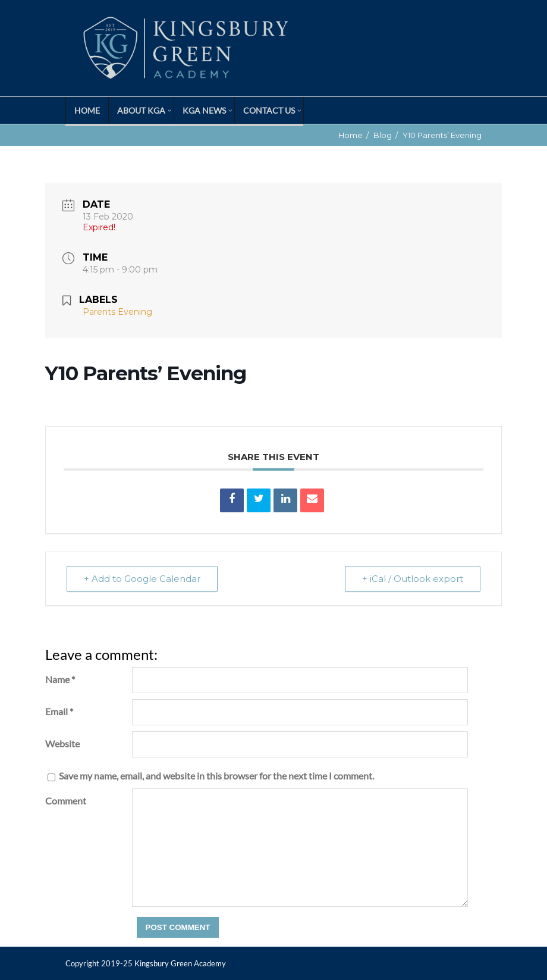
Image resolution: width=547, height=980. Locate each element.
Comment (66, 801)
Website (62, 743)
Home (87, 110)
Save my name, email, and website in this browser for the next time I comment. (216, 776)
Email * (59, 711)
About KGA (141, 110)
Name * (60, 679)
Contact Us (269, 110)
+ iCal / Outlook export (413, 579)
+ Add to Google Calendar (142, 579)
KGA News (204, 110)
